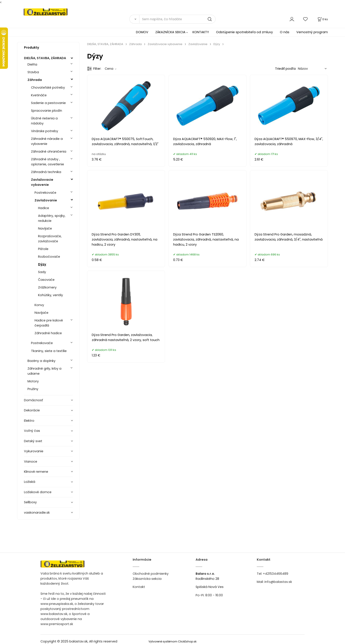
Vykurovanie (34, 451)
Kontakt (139, 587)
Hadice (44, 208)
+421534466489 (276, 574)
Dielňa (32, 64)
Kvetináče (39, 95)
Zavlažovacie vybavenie (42, 182)
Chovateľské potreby (48, 88)
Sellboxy (30, 502)
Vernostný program (312, 32)
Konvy (39, 305)
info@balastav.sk (278, 582)
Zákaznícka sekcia (147, 579)
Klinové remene (36, 472)
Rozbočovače (49, 257)
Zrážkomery (47, 287)
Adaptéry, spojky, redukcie (52, 218)
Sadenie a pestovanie (48, 103)
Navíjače (45, 228)
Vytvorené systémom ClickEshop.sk (172, 641)
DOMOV (142, 32)
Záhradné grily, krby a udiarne (44, 371)
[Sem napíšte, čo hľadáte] (177, 19)
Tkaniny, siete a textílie (49, 351)
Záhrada (35, 80)
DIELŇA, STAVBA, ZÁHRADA (45, 58)
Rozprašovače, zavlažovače (50, 239)
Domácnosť (33, 400)
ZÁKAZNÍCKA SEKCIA (170, 32)
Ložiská (30, 482)
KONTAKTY (201, 32)
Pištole (43, 249)
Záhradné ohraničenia (49, 151)
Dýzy (42, 264)
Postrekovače (45, 193)
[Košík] (322, 19)
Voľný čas (32, 431)
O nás (285, 32)
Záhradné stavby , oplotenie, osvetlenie (48, 162)
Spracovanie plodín (47, 111)
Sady (42, 272)
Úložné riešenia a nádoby (44, 121)
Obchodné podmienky (151, 574)
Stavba (33, 72)
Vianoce (31, 462)
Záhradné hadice (48, 333)
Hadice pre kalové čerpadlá (49, 323)
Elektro (29, 421)
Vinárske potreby (45, 131)
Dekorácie (32, 410)
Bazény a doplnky (41, 361)
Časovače (46, 280)
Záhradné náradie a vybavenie (47, 141)
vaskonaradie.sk (37, 513)
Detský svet (33, 441)
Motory (33, 381)
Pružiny (33, 389)
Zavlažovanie (46, 200)
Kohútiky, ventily (50, 295)
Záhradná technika (46, 172)
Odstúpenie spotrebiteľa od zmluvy (244, 32)
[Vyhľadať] (134, 19)
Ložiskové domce (38, 492)
